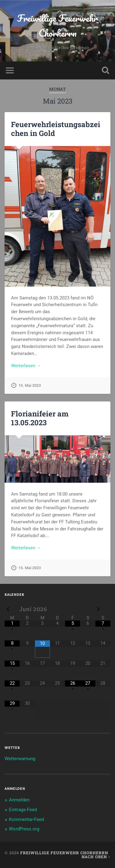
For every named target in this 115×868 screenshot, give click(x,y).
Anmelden (19, 800)
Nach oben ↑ (96, 857)
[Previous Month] (12, 609)
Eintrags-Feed (23, 810)
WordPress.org (24, 829)
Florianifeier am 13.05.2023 (40, 418)
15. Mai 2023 (30, 385)
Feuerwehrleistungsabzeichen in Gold (56, 129)
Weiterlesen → (26, 366)
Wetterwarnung (20, 759)
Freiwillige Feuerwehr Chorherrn (57, 26)
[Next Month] (103, 609)
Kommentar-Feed (26, 819)
